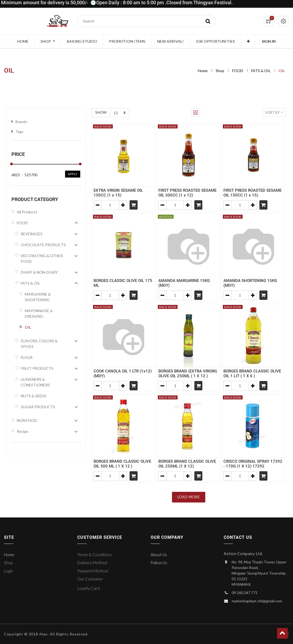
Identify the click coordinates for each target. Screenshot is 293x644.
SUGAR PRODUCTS (38, 407)
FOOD (238, 71)
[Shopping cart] (134, 205)
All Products (27, 212)
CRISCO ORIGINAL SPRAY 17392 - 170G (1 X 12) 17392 (253, 464)
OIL (282, 71)
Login (9, 571)
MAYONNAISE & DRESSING (39, 313)
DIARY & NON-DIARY (39, 272)
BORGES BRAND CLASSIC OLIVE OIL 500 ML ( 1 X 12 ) (122, 464)
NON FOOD (27, 420)
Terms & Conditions (95, 555)
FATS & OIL (261, 71)
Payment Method (93, 571)
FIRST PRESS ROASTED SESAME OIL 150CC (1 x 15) (252, 193)
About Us (159, 555)
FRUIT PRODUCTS (37, 368)
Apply (73, 174)
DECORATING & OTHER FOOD (42, 258)
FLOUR (27, 357)
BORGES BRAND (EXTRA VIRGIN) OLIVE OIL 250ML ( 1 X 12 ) (188, 374)
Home (203, 71)
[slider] (11, 164)
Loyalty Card (89, 588)
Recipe (23, 431)
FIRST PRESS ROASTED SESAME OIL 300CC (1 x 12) (187, 193)
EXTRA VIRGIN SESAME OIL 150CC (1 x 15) (118, 193)
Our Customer (90, 579)
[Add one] (123, 205)
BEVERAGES (32, 234)
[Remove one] (98, 205)
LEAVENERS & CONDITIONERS (35, 382)
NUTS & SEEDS (34, 396)
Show (101, 112)
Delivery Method (92, 563)
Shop (220, 71)
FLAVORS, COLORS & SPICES (39, 344)
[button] (248, 41)
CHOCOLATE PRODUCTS (43, 245)
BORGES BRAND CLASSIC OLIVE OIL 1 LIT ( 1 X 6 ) (252, 374)
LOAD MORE (189, 497)
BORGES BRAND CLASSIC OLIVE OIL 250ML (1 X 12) (187, 464)
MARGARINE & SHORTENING (38, 297)
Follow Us (159, 563)
